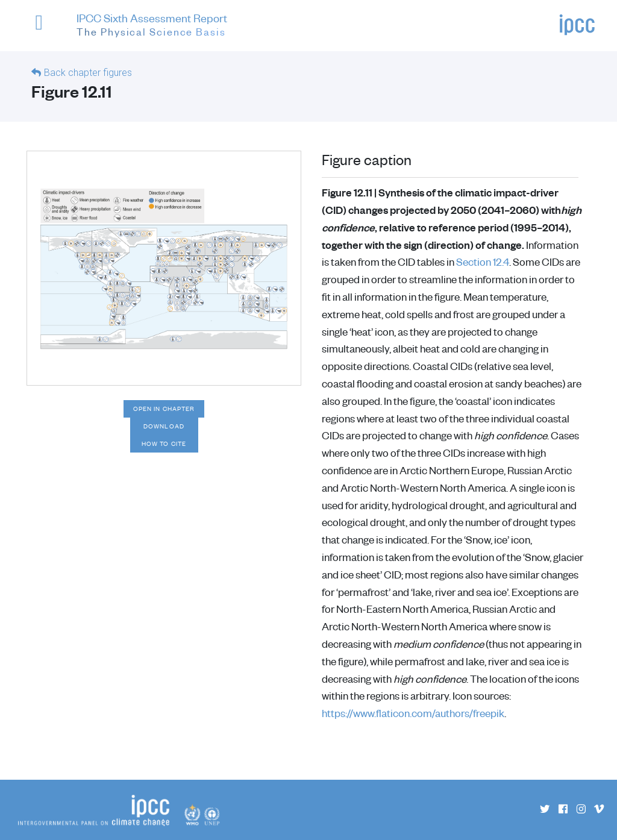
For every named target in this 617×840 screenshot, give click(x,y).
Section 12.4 (483, 262)
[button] (44, 28)
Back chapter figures (88, 73)
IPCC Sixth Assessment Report (152, 26)
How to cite (164, 444)
